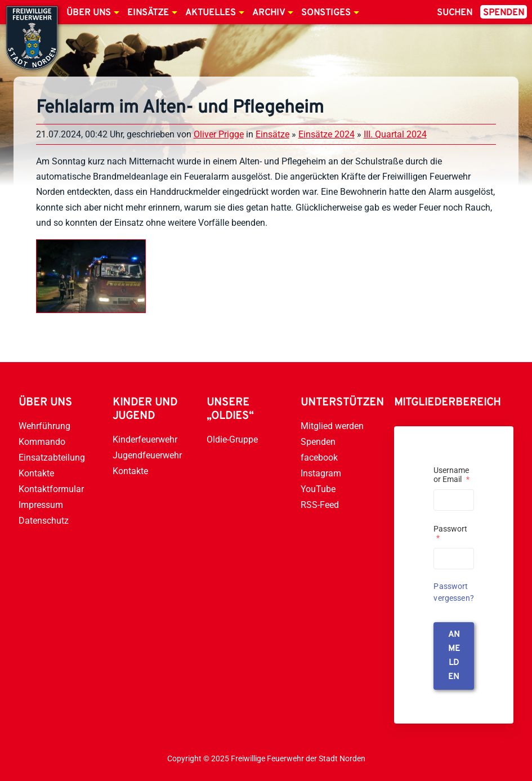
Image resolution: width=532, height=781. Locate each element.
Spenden (504, 13)
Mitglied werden (332, 426)
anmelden (454, 656)
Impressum (41, 505)
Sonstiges (326, 13)
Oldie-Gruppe (232, 439)
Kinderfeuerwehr (145, 439)
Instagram (321, 473)
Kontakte (36, 473)
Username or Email (451, 475)
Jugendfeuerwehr (147, 455)
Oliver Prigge (219, 134)
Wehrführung (44, 426)
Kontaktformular (51, 489)
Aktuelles (211, 13)
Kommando (42, 442)
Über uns (89, 13)
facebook (319, 458)
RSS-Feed (320, 505)
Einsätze (148, 13)
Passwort (450, 533)
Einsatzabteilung (52, 458)
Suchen (455, 13)
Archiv (269, 13)
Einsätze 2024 (327, 134)
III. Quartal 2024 (395, 134)
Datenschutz (44, 521)
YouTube (318, 489)
